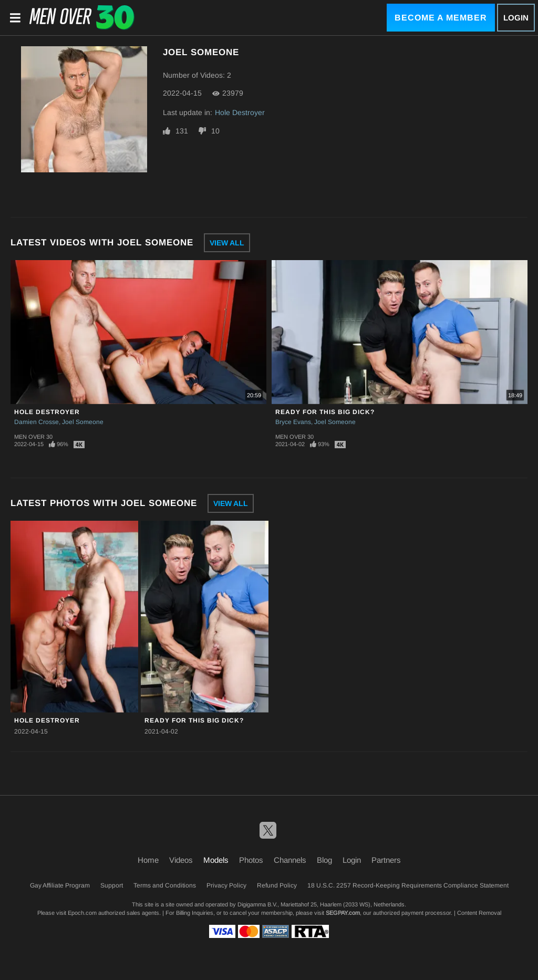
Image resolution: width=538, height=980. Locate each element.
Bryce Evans (293, 422)
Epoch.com (82, 913)
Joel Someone (83, 422)
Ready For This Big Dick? (325, 412)
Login (516, 18)
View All (227, 243)
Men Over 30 (33, 437)
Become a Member (441, 18)
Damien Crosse (37, 422)
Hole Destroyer (240, 112)
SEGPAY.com (343, 913)
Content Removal (479, 913)
